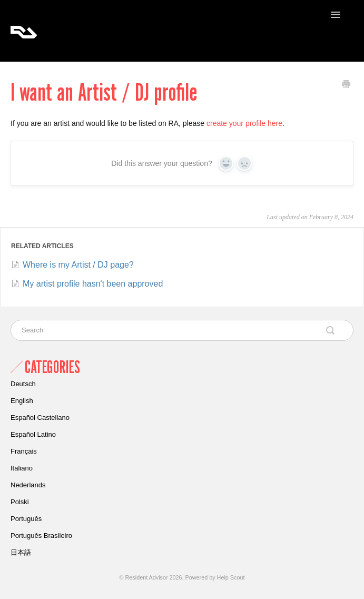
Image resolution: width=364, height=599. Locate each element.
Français (24, 451)
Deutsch (23, 384)
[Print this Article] (346, 85)
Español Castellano (40, 418)
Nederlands (28, 485)
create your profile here (244, 123)
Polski (20, 502)
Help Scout (231, 577)
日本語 (21, 552)
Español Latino (33, 434)
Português (26, 519)
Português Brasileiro (41, 536)
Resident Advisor (147, 577)
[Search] (182, 330)
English (22, 401)
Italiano (22, 468)
